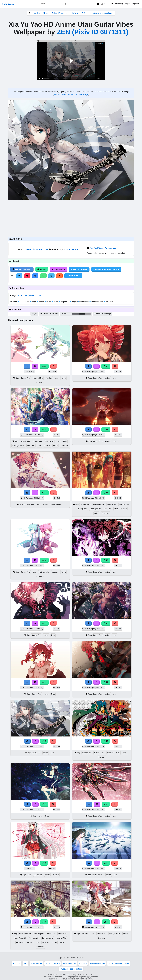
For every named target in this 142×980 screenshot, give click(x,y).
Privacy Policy (36, 963)
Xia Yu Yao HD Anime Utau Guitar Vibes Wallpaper (92, 13)
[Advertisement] (71, 218)
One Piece (108, 302)
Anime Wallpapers (60, 13)
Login (128, 4)
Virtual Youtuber (56, 504)
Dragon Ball (64, 302)
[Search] (65, 4)
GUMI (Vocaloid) (18, 446)
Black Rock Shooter (50, 942)
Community (117, 4)
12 (106, 560)
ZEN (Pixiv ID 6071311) (93, 32)
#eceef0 (69, 314)
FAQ (25, 963)
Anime (32, 295)
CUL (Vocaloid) (115, 934)
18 (44, 560)
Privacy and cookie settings (71, 969)
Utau (39, 295)
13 (106, 493)
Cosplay (74, 302)
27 (106, 429)
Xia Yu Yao (22, 295)
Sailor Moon (84, 302)
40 (106, 366)
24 (44, 493)
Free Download (22, 269)
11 (106, 682)
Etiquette (83, 963)
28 (44, 429)
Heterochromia (98, 875)
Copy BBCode (73, 276)
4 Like (42, 269)
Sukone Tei (38, 875)
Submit (105, 4)
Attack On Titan (97, 302)
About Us (16, 963)
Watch (48, 302)
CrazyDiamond (72, 249)
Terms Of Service (53, 963)
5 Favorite (58, 269)
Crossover (40, 382)
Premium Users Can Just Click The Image (71, 94)
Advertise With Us (97, 963)
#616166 (75, 314)
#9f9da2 (88, 314)
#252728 (82, 314)
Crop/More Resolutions (106, 269)
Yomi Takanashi (25, 934)
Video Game (24, 302)
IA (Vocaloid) (49, 441)
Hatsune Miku (38, 378)
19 (44, 623)
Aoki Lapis (31, 446)
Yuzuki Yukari (25, 441)
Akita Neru (107, 509)
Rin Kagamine (82, 509)
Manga (33, 302)
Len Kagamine (95, 509)
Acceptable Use (69, 963)
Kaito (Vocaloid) (20, 938)
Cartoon (41, 302)
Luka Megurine (99, 504)
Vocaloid (49, 378)
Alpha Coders (8, 4)
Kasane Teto (25, 378)
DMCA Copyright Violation (119, 963)
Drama (55, 302)
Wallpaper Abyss (41, 13)
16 (106, 623)
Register (135, 4)
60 (44, 366)
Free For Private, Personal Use (103, 248)
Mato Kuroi (51, 934)
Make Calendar (79, 269)
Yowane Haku (85, 504)
